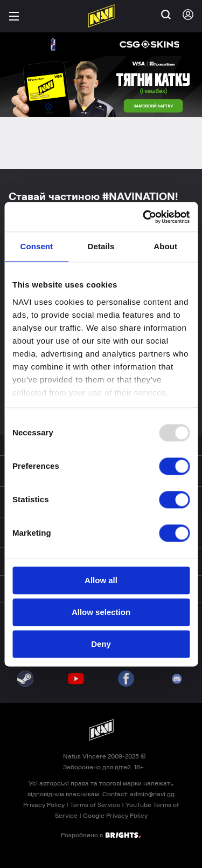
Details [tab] (101, 246)
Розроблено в (101, 835)
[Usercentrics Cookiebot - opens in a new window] (144, 217)
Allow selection (101, 612)
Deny (101, 644)
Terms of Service (95, 805)
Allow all (101, 580)
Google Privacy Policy (115, 816)
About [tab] (165, 246)
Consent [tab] (36, 246)
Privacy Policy (44, 805)
